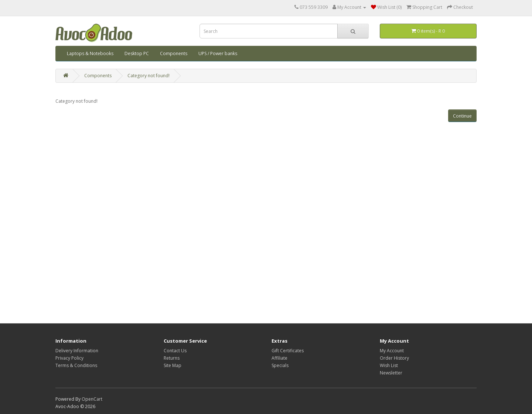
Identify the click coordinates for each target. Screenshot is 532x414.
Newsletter (391, 373)
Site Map (173, 365)
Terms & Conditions (76, 365)
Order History (394, 358)
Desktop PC (137, 53)
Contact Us (175, 351)
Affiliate (279, 358)
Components (174, 53)
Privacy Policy (69, 358)
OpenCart (92, 399)
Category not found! (149, 76)
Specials (280, 365)
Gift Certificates (288, 351)
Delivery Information (77, 351)
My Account (392, 351)
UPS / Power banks (218, 53)
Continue (462, 116)
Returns (172, 358)
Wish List (389, 365)
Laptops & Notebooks (90, 53)
